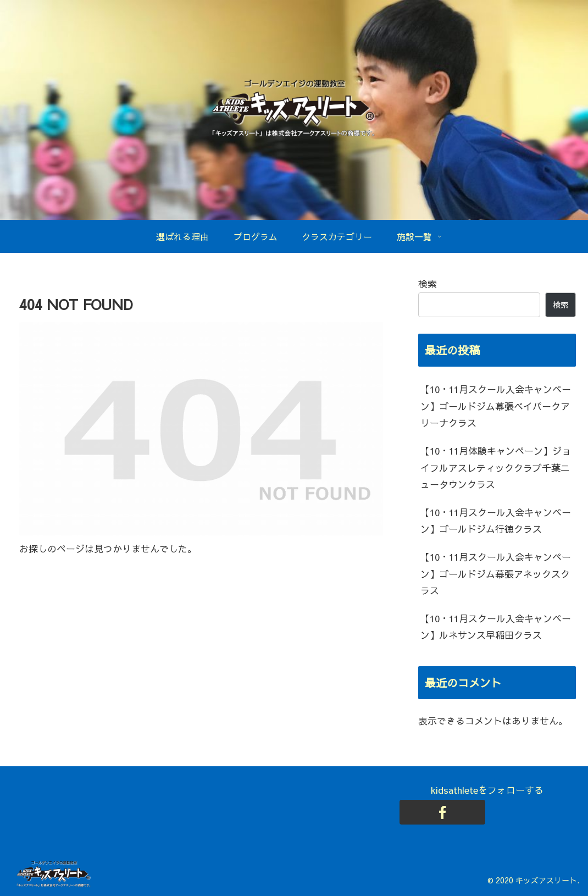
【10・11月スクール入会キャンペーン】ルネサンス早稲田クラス (496, 627)
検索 (428, 284)
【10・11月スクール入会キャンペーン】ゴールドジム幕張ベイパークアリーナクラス (496, 406)
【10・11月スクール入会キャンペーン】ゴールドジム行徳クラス (496, 521)
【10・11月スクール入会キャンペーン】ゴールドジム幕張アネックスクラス (496, 574)
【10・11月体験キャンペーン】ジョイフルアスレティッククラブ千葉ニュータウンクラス (496, 468)
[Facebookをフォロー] (442, 812)
